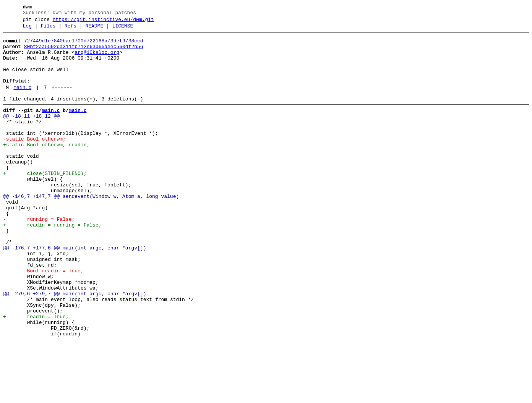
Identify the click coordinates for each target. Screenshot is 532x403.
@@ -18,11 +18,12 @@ (31, 133)
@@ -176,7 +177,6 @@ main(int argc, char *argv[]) (75, 291)
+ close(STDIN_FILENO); (45, 202)
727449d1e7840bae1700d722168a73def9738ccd (84, 45)
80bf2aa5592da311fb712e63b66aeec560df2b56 (84, 52)
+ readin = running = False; (52, 264)
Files (48, 29)
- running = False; (39, 257)
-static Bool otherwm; (34, 161)
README (94, 29)
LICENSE (123, 29)
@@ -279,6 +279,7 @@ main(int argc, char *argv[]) (75, 346)
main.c (22, 101)
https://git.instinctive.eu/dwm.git (103, 22)
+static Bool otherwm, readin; (46, 168)
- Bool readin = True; (43, 319)
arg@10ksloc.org (97, 59)
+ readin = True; (36, 374)
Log (27, 29)
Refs (71, 29)
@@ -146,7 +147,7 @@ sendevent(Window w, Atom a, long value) (91, 230)
